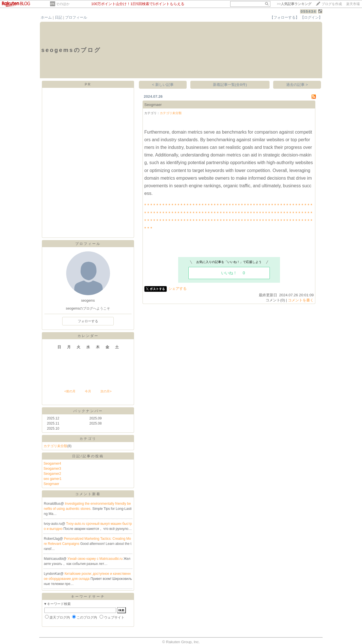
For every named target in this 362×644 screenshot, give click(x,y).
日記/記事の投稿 (88, 456)
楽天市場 (353, 4)
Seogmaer (51, 484)
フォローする (88, 321)
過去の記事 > (297, 85)
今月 (88, 391)
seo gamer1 (52, 479)
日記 (59, 17)
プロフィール (76, 17)
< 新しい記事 (163, 85)
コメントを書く (301, 300)
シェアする (177, 289)
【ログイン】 (311, 17)
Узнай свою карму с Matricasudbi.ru (96, 559)
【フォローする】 (285, 17)
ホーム (46, 17)
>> (294, 4)
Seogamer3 (52, 469)
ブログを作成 (332, 4)
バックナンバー (88, 411)
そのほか (63, 4)
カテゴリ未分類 (55, 446)
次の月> (106, 391)
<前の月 (70, 391)
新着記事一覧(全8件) (230, 85)
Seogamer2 (52, 474)
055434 (308, 11)
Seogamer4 (52, 464)
